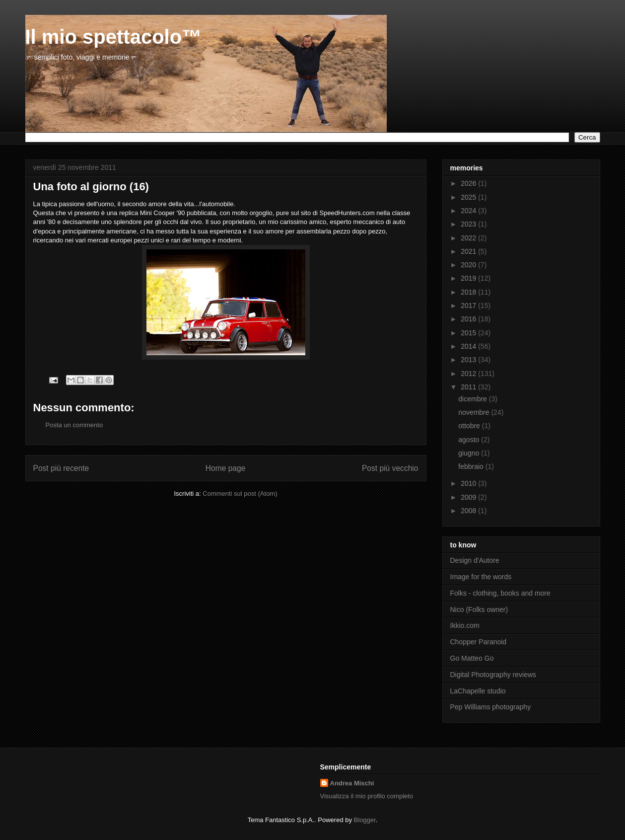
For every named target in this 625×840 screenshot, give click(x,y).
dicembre (473, 399)
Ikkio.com (465, 625)
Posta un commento (74, 425)
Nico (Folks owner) (479, 610)
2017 (469, 305)
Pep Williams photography (491, 707)
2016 (469, 319)
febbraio (472, 466)
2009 (469, 497)
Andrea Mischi (352, 783)
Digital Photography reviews (493, 675)
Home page (226, 468)
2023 (469, 224)
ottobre (470, 426)
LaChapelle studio (478, 691)
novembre (475, 412)
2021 (469, 251)
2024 (469, 211)
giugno (470, 453)
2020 (469, 265)
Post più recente (61, 468)
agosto (470, 440)
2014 (469, 346)
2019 (469, 278)
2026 (469, 183)
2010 (469, 483)
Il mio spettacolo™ (114, 37)
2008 (469, 511)
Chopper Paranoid (479, 642)
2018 (469, 292)
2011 (469, 387)
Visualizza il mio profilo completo (367, 796)
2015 (469, 333)
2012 (469, 374)
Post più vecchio (390, 468)
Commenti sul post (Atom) (240, 494)
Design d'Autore (475, 560)
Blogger (365, 820)
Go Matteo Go (472, 658)
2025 (469, 197)
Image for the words (481, 577)
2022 (469, 238)
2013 (469, 360)
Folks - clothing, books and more (500, 593)
